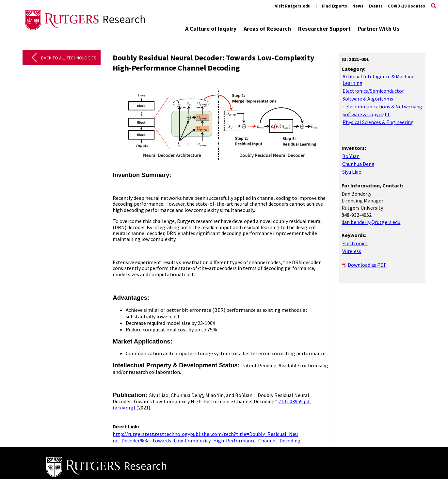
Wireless (352, 251)
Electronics (355, 243)
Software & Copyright (366, 114)
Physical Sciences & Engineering (378, 122)
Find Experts (335, 6)
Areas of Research (267, 29)
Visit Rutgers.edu (293, 6)
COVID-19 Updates (407, 6)
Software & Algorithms (368, 99)
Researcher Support (324, 29)
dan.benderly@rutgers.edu (371, 222)
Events (376, 6)
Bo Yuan (351, 156)
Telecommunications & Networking (382, 106)
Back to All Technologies (69, 58)
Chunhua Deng (358, 164)
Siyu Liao (352, 172)
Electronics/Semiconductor (373, 91)
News (358, 6)
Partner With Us (379, 29)
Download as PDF (367, 265)
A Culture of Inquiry (211, 29)
